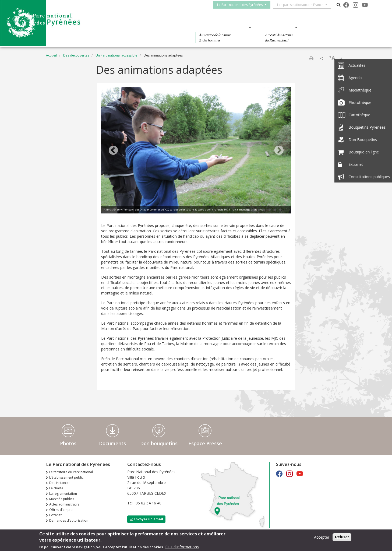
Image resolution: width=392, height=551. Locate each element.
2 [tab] (253, 210)
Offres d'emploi (61, 510)
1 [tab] (248, 210)
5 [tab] (270, 210)
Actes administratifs (64, 504)
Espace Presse (205, 443)
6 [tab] (275, 210)
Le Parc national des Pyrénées (242, 5)
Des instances (60, 483)
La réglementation (63, 494)
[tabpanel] (196, 151)
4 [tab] (264, 210)
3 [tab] (259, 210)
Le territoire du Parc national (71, 472)
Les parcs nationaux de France (303, 5)
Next (279, 151)
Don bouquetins (159, 443)
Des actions (278, 27)
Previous (113, 151)
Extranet (55, 515)
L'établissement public (66, 477)
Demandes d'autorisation (69, 520)
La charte (56, 488)
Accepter (322, 537)
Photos (68, 443)
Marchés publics (62, 499)
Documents (112, 443)
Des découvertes (159, 27)
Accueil (51, 55)
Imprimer (311, 58)
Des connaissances (222, 27)
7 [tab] (280, 210)
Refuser (342, 537)
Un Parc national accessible (116, 55)
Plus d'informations (182, 547)
